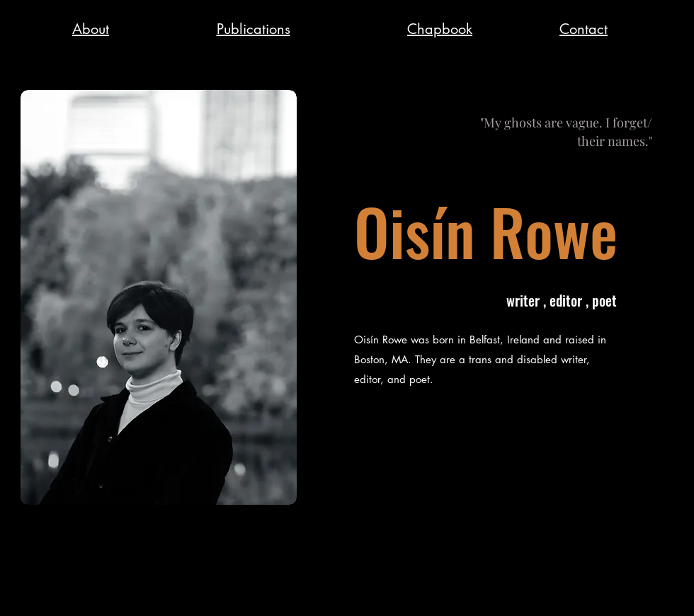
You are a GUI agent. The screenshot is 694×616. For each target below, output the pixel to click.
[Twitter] (630, 595)
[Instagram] (664, 595)
